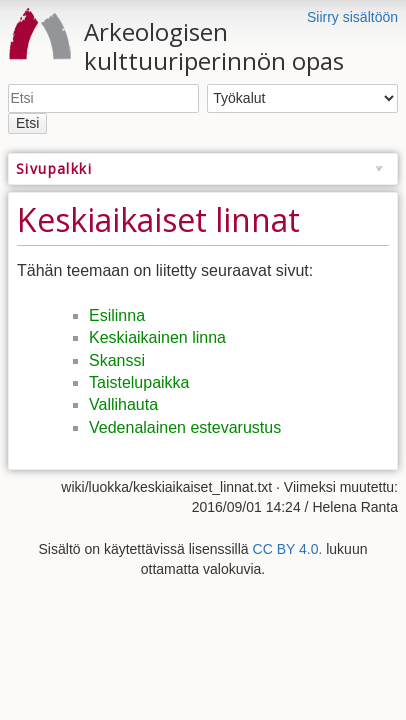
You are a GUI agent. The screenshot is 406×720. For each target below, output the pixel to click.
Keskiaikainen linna (157, 337)
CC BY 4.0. (288, 549)
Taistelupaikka (139, 382)
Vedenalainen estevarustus (185, 427)
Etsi (27, 123)
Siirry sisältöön (352, 17)
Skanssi (117, 360)
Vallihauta (123, 404)
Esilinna (117, 315)
